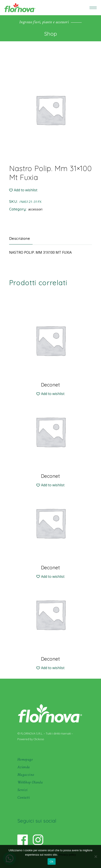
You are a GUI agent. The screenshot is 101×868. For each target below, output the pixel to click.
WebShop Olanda (30, 782)
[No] (96, 856)
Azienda (24, 767)
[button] (23, 190)
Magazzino (26, 775)
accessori (35, 209)
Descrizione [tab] (20, 238)
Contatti (24, 797)
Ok (52, 862)
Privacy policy (67, 855)
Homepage (25, 759)
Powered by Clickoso (31, 739)
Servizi (22, 790)
